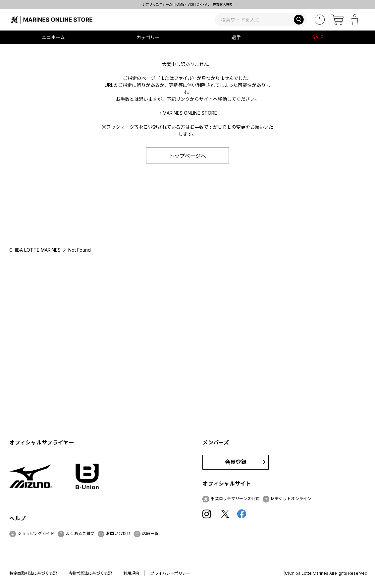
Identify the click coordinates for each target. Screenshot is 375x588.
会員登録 (236, 462)
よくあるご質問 (80, 533)
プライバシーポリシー (170, 573)
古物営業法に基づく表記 (90, 573)
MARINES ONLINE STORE (190, 113)
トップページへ (187, 156)
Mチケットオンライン (291, 499)
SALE (318, 37)
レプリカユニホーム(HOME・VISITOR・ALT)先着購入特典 (187, 4)
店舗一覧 (150, 533)
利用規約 (131, 573)
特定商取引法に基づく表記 (33, 573)
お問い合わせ (118, 533)
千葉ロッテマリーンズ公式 (235, 499)
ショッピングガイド (36, 533)
